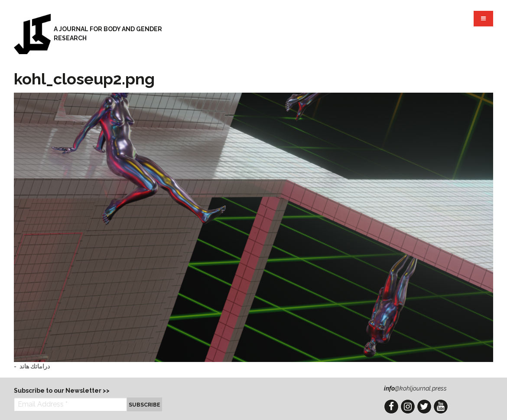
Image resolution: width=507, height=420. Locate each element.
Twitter (424, 407)
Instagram (408, 407)
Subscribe (145, 405)
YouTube (441, 407)
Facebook (391, 407)
